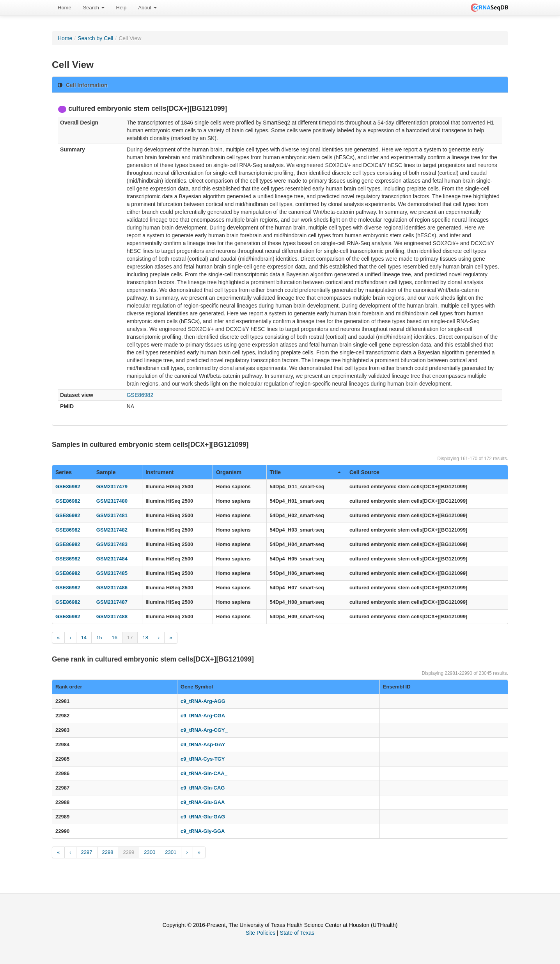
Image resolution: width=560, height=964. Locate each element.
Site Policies (261, 933)
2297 (87, 852)
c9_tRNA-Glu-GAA (203, 802)
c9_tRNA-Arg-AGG (203, 701)
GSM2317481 (112, 515)
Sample (106, 472)
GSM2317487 (112, 602)
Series (64, 472)
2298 (108, 852)
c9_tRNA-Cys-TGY (203, 759)
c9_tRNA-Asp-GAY (203, 744)
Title (305, 472)
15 (99, 638)
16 (115, 638)
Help (121, 8)
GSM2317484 (112, 559)
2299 (128, 852)
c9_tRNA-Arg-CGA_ (204, 716)
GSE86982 (140, 395)
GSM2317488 (112, 616)
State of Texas (297, 933)
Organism (229, 472)
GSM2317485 (112, 573)
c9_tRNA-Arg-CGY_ (204, 730)
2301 (171, 852)
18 (145, 638)
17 (130, 638)
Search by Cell (95, 38)
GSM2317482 (112, 530)
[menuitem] (65, 8)
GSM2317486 (112, 588)
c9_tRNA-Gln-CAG (203, 788)
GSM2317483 (112, 544)
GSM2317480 (112, 501)
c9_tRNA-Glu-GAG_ (204, 817)
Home (65, 8)
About (147, 8)
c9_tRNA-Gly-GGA (203, 831)
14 (84, 638)
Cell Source (364, 472)
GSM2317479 (112, 486)
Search (94, 8)
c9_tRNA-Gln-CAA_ (204, 773)
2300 (150, 852)
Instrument (159, 472)
